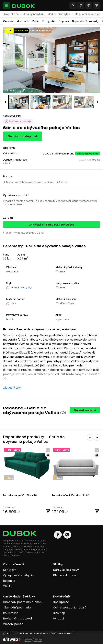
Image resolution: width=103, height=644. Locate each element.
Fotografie (49, 21)
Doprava (64, 21)
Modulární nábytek (59, 14)
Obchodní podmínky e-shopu (23, 602)
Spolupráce (61, 602)
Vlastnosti (23, 21)
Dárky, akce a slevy (66, 570)
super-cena (63, 319)
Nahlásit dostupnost (23, 136)
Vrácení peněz (13, 624)
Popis (36, 21)
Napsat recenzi (85, 410)
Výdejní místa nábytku (18, 575)
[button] (5, 102)
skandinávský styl (21, 287)
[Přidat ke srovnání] (48, 455)
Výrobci (58, 618)
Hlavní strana (11, 14)
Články (8, 586)
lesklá (10, 319)
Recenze (9, 581)
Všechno (8, 21)
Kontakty (9, 570)
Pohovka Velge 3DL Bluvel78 (20, 495)
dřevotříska (67, 303)
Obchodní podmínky (17, 607)
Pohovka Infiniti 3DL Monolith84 (71, 495)
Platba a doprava (65, 575)
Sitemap (59, 613)
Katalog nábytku (33, 14)
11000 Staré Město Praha (59, 153)
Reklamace (11, 613)
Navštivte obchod (88, 153)
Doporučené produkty (85, 21)
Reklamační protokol (17, 618)
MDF (63, 271)
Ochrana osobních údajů (70, 607)
